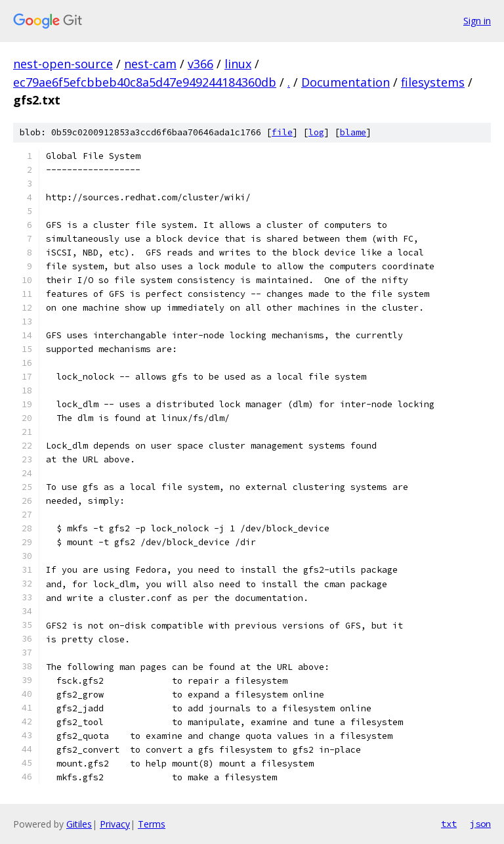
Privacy (115, 824)
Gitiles (79, 824)
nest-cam (150, 64)
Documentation (346, 82)
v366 (200, 64)
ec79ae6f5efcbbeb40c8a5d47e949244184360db (145, 82)
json (480, 824)
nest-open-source (63, 64)
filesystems (433, 82)
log (316, 132)
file (282, 132)
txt (449, 824)
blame (353, 132)
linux (238, 64)
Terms (152, 824)
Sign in (477, 21)
